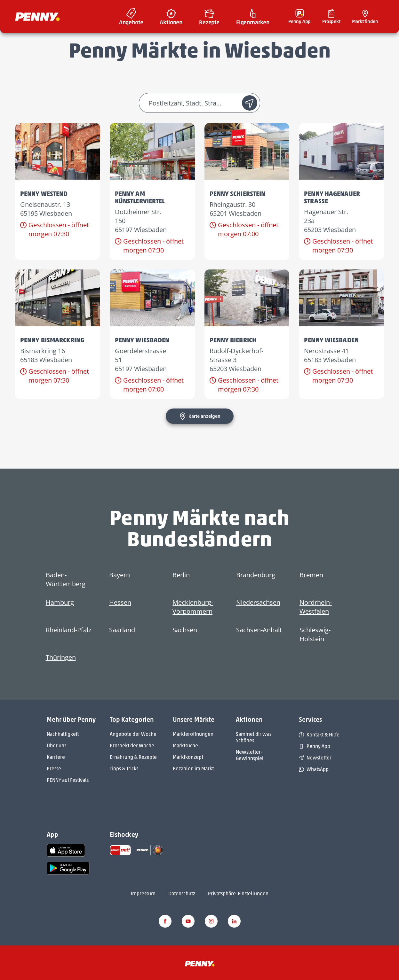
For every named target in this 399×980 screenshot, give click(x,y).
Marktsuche (185, 746)
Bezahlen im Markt (193, 769)
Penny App (315, 746)
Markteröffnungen (193, 734)
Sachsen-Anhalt (259, 630)
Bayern (120, 575)
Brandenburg (256, 575)
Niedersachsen (258, 602)
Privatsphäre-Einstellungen (238, 894)
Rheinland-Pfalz (68, 630)
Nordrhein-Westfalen (316, 607)
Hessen (120, 602)
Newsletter (315, 758)
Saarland (122, 630)
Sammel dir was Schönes (254, 737)
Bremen (311, 575)
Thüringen (61, 657)
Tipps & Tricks (124, 769)
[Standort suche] (250, 103)
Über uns (56, 746)
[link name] (66, 850)
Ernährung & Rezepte (133, 757)
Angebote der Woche (133, 734)
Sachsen (185, 630)
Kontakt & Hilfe (319, 735)
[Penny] (200, 963)
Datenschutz (182, 894)
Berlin (181, 575)
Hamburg (60, 602)
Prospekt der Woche (132, 746)
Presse (54, 769)
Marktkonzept (188, 757)
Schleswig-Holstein (315, 634)
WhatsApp (314, 769)
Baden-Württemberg (66, 579)
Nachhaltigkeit (63, 734)
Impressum (143, 894)
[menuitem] (131, 17)
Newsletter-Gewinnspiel (250, 755)
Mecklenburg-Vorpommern (193, 607)
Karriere (56, 757)
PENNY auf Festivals (68, 780)
